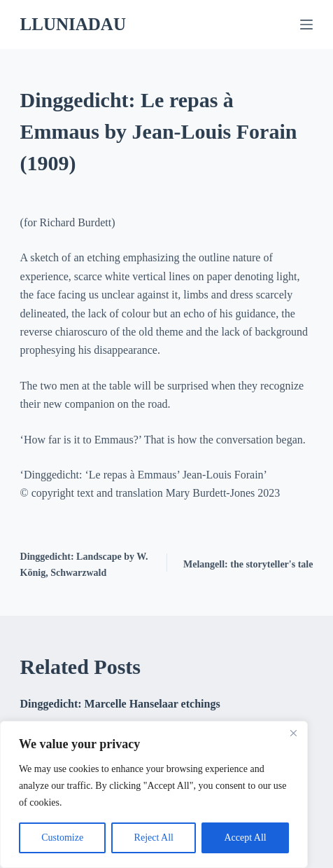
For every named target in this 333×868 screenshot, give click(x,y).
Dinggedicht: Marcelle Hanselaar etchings (120, 704)
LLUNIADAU (73, 24)
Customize (62, 838)
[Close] (293, 733)
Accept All (245, 838)
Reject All (154, 838)
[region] (154, 794)
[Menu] (306, 25)
